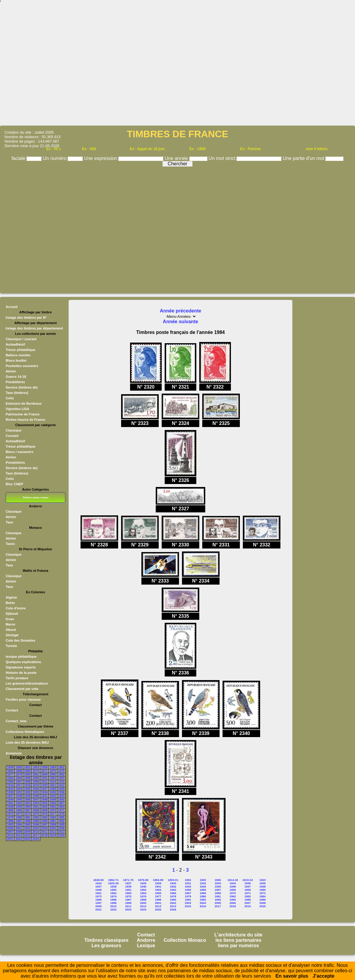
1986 (10, 821)
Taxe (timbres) (17, 393)
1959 (19, 807)
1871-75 (128, 880)
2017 (36, 835)
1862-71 (114, 880)
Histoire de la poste (21, 673)
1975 (36, 814)
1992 (61, 821)
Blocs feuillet (16, 360)
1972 (10, 814)
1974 (27, 814)
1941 (44, 796)
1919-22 (248, 880)
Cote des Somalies (20, 640)
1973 (19, 814)
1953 (27, 803)
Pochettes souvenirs (22, 366)
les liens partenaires (238, 940)
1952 (19, 803)
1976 (44, 814)
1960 (27, 807)
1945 (19, 800)
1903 (61, 778)
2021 (10, 839)
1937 (10, 796)
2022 (19, 839)
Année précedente (181, 311)
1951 (10, 803)
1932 (27, 792)
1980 (19, 818)
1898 (27, 778)
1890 (53, 775)
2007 (10, 832)
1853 (36, 767)
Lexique (146, 946)
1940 (36, 796)
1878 (19, 775)
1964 (61, 807)
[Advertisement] (178, 65)
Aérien (11, 371)
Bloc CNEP (14, 484)
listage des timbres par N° (26, 318)
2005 (53, 828)
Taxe (9, 522)
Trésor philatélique (20, 350)
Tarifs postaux (17, 678)
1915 (61, 782)
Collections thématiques (25, 732)
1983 (44, 818)
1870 (36, 771)
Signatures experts (21, 667)
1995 (27, 825)
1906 (10, 782)
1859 (44, 767)
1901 (44, 778)
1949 (53, 800)
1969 (44, 810)
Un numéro (55, 158)
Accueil (12, 307)
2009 (27, 832)
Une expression (101, 158)
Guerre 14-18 (16, 377)
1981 (27, 818)
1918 (27, 785)
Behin (10, 603)
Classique (14, 430)
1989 (36, 821)
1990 (44, 821)
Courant (12, 436)
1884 (44, 775)
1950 (61, 800)
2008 (19, 832)
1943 (61, 796)
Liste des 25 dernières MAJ (27, 742)
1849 (10, 767)
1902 (53, 778)
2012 (53, 832)
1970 (53, 810)
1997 (44, 825)
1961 (36, 807)
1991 (53, 821)
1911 (44, 782)
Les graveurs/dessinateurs (27, 683)
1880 (27, 775)
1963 (53, 807)
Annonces (14, 753)
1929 (61, 789)
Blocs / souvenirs (20, 452)
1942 (53, 796)
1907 (19, 782)
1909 (36, 782)
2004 (44, 828)
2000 (10, 828)
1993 (10, 825)
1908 (27, 782)
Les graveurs (106, 946)
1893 (10, 778)
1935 (53, 792)
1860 (53, 767)
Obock (11, 630)
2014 (10, 835)
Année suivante (180, 322)
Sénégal (12, 635)
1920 (44, 785)
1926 (36, 789)
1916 (10, 785)
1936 (61, 792)
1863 (10, 771)
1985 (61, 818)
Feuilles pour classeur (23, 699)
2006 (61, 828)
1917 (19, 785)
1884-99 (158, 880)
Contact (12, 710)
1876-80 (143, 880)
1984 (53, 818)
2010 (36, 832)
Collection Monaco (185, 940)
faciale (19, 158)
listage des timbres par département (34, 328)
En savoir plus (292, 976)
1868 (19, 771)
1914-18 (233, 880)
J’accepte (324, 976)
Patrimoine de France (23, 414)
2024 (36, 839)
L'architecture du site (239, 935)
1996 (36, 825)
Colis (10, 398)
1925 (27, 789)
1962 (44, 807)
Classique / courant (21, 339)
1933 (36, 792)
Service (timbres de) (22, 387)
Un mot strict (223, 158)
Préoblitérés (15, 382)
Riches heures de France (25, 420)
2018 (44, 835)
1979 (10, 818)
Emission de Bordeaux (24, 403)
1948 (44, 800)
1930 (10, 792)
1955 (44, 803)
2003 (36, 828)
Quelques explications (23, 662)
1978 (61, 814)
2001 (19, 828)
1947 (36, 800)
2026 (173, 909)
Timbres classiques (106, 940)
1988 (27, 821)
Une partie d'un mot (304, 158)
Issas (10, 619)
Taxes (10, 544)
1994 (19, 825)
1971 (61, 810)
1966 (19, 810)
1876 (61, 771)
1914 (53, 782)
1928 (53, 789)
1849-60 (99, 880)
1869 (27, 771)
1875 (53, 771)
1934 (44, 792)
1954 (36, 803)
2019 (53, 835)
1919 (36, 785)
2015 (19, 835)
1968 (36, 810)
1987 (19, 821)
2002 (27, 828)
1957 (61, 803)
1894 (19, 778)
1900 (36, 778)
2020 (61, 835)
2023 (27, 839)
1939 (27, 796)
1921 (53, 785)
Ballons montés (18, 355)
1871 (44, 771)
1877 (10, 775)
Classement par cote (22, 689)
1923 (10, 789)
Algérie (11, 597)
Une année (177, 158)
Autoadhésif (15, 344)
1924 (19, 789)
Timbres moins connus (35, 497)
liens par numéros (238, 946)
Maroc (11, 624)
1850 (19, 767)
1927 (44, 789)
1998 (53, 825)
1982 (36, 818)
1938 (19, 796)
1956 (53, 803)
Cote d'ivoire (16, 608)
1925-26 (114, 883)
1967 (27, 810)
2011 (44, 832)
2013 (61, 832)
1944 (10, 800)
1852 (27, 767)
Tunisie (11, 646)
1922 (61, 785)
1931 (19, 792)
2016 (27, 835)
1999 (61, 825)
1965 (10, 810)
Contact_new (16, 721)
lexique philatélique (21, 657)
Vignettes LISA (17, 409)
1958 (10, 807)
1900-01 (173, 880)
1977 (53, 814)
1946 (27, 800)
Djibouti (12, 614)
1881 (36, 775)
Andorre (146, 940)
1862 (61, 767)
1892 (61, 775)
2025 (158, 909)
